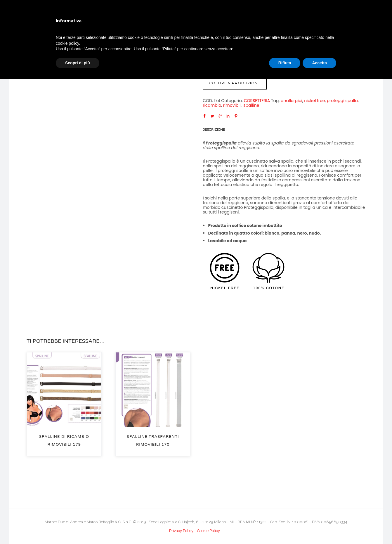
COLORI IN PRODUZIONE (235, 83)
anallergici (292, 101)
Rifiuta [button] (285, 63)
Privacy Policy (181, 531)
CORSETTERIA (257, 101)
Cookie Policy (209, 531)
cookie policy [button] (67, 43)
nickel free (314, 101)
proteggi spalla (342, 101)
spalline (251, 105)
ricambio (212, 105)
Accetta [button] (319, 63)
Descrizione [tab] (214, 130)
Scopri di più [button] (78, 63)
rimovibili (232, 105)
